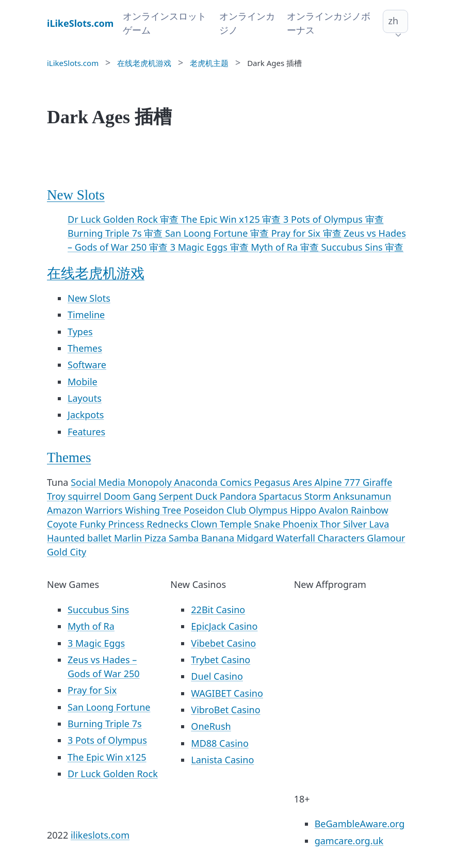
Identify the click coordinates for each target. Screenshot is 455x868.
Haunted (67, 538)
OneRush (211, 726)
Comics (237, 482)
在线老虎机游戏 (96, 273)
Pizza (157, 538)
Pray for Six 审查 (308, 233)
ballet (101, 538)
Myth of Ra (91, 626)
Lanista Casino (222, 760)
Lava (379, 524)
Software (87, 365)
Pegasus (273, 482)
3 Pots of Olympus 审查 (334, 219)
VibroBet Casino (225, 710)
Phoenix (302, 524)
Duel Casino (217, 676)
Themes (85, 348)
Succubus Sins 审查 (362, 247)
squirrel (86, 496)
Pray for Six (92, 690)
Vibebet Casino (223, 643)
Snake (268, 524)
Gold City (67, 552)
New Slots (76, 195)
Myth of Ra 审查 (286, 247)
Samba (185, 538)
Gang (145, 496)
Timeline (86, 315)
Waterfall (297, 538)
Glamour (386, 538)
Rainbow (370, 510)
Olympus (269, 510)
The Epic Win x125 (107, 757)
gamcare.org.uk (349, 841)
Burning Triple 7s (105, 724)
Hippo (304, 510)
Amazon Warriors (86, 510)
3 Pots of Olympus (107, 740)
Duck (208, 496)
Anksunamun (362, 496)
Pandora (239, 496)
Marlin (129, 538)
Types (80, 332)
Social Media (99, 482)
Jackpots (86, 415)
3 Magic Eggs (96, 643)
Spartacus (282, 496)
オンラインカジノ (247, 23)
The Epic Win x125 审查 (232, 219)
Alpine (330, 482)
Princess (127, 524)
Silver (356, 524)
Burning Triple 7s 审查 (116, 233)
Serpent (177, 496)
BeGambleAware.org (360, 824)
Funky (94, 524)
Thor (332, 524)
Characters (343, 538)
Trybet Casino (221, 660)
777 (353, 482)
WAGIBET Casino (227, 693)
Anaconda (197, 482)
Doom (118, 496)
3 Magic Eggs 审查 (211, 247)
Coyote (63, 524)
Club (238, 510)
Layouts (85, 398)
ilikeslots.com (100, 835)
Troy (58, 496)
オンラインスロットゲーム (165, 23)
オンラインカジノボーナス (329, 23)
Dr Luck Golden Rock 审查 (124, 219)
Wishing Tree (154, 510)
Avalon (335, 510)
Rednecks (168, 524)
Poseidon (205, 510)
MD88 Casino (220, 743)
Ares (303, 482)
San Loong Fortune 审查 (218, 233)
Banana (219, 538)
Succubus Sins (98, 610)
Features (86, 432)
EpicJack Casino (224, 626)
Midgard (256, 538)
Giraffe (377, 482)
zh (393, 21)
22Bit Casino (218, 610)
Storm (319, 496)
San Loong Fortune (109, 707)
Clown (205, 524)
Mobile (83, 382)
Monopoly (151, 482)
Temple (237, 524)
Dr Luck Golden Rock (113, 774)
